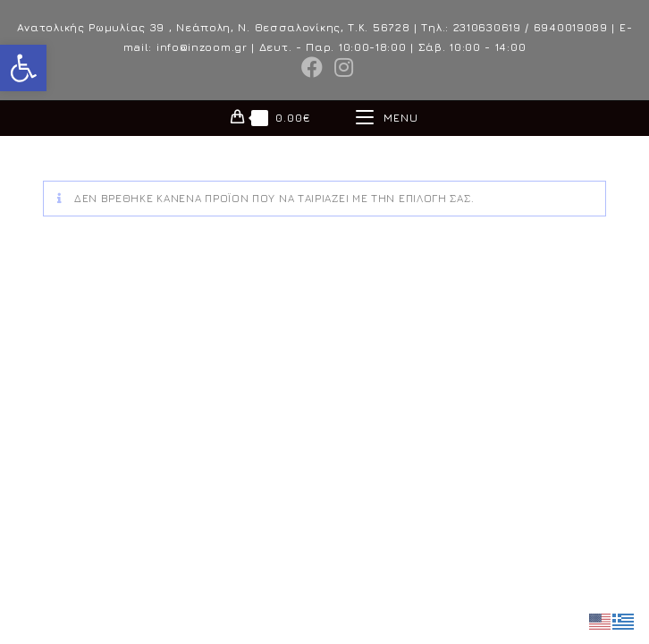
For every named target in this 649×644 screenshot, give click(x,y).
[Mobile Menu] (387, 118)
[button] (23, 68)
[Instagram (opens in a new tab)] (341, 67)
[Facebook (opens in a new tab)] (312, 67)
